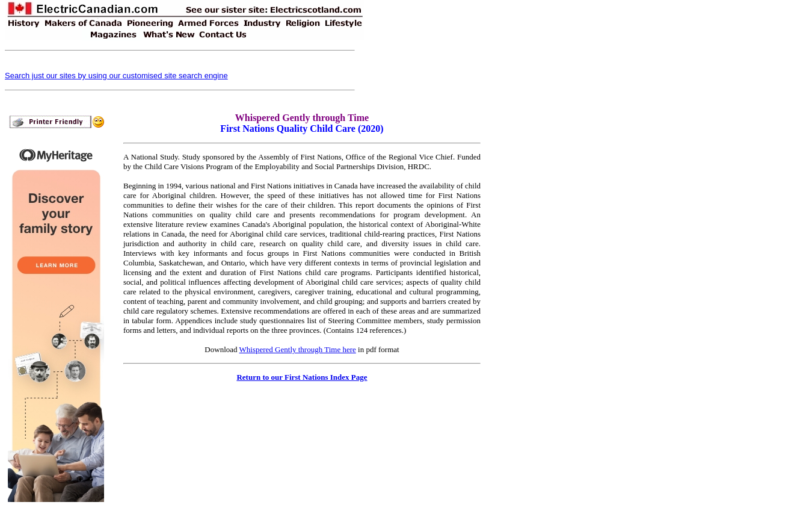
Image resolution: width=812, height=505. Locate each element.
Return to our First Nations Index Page (302, 377)
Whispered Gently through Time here (298, 349)
